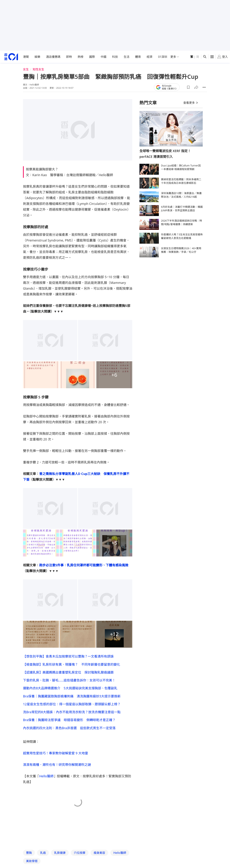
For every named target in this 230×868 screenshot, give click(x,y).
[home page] (11, 57)
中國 (103, 57)
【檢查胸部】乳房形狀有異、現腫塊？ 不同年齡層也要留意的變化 (72, 665)
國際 (92, 57)
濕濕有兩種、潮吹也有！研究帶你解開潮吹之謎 (57, 771)
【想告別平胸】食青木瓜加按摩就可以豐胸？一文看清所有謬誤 (68, 656)
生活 (126, 57)
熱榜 (80, 57)
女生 (26, 69)
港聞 (26, 57)
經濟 (149, 57)
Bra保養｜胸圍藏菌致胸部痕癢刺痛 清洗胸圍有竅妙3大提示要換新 (72, 700)
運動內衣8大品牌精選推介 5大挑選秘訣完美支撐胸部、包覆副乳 (70, 691)
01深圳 (163, 57)
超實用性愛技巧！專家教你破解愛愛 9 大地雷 (56, 760)
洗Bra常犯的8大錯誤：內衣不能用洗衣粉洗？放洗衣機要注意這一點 (72, 717)
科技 (115, 57)
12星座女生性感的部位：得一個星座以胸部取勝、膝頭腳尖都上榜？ (72, 708)
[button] (188, 87)
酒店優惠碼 (53, 57)
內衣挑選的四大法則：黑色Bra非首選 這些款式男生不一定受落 (69, 734)
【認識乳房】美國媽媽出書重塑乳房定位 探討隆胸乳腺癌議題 (68, 674)
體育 (138, 57)
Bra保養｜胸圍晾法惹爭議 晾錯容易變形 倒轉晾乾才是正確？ (69, 725)
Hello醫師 (46, 783)
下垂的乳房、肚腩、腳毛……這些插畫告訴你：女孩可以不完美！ (69, 682)
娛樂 (37, 57)
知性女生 (38, 69)
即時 (69, 57)
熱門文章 (148, 103)
